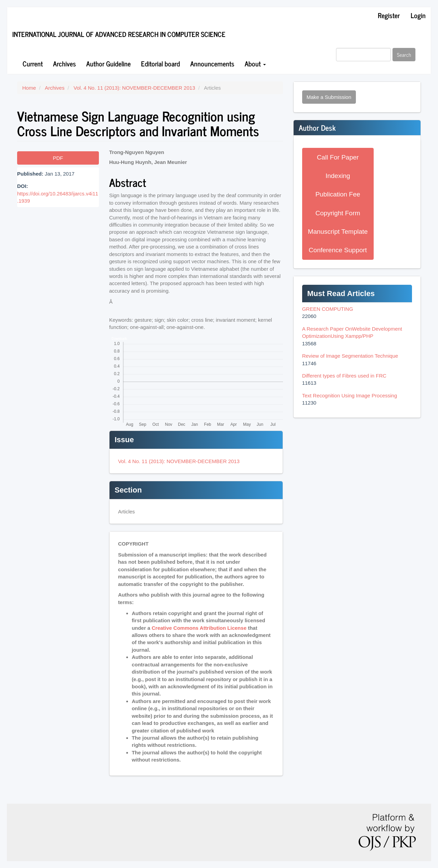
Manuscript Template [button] (338, 232)
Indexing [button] (338, 176)
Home (29, 88)
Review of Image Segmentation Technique (350, 356)
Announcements (212, 63)
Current (33, 63)
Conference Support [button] (338, 250)
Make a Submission (329, 97)
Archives (65, 63)
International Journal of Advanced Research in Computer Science (119, 34)
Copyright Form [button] (338, 213)
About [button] (255, 63)
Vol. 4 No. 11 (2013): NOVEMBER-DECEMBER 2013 (134, 88)
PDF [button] (58, 158)
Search (404, 55)
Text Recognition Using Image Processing (350, 395)
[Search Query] (363, 55)
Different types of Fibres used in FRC (344, 376)
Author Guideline (108, 63)
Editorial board (160, 63)
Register (389, 15)
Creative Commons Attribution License (199, 628)
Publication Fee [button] (338, 194)
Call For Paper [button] (338, 157)
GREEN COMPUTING (328, 309)
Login (418, 15)
